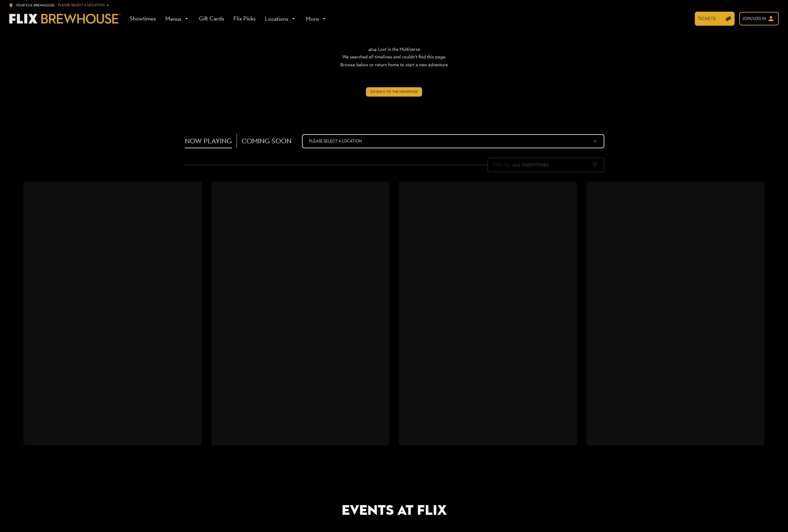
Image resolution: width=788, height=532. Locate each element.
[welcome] (759, 19)
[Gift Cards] (211, 19)
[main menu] (228, 19)
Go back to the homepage (394, 92)
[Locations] (281, 19)
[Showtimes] (143, 19)
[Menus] (177, 19)
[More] (316, 19)
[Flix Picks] (244, 19)
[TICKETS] (715, 19)
